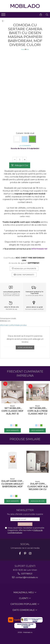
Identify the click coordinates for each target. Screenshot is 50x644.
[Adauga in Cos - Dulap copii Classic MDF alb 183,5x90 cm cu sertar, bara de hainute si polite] (38, 501)
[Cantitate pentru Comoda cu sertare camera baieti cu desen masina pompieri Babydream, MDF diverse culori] (20, 160)
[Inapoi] (2, 21)
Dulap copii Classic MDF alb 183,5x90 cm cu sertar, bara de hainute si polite (38, 487)
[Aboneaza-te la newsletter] (25, 524)
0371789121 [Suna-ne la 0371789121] (25, 574)
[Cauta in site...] (47, 15)
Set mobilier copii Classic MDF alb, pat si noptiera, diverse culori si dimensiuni (12, 411)
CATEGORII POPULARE (24, 604)
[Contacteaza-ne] (34, 15)
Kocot (12, 406)
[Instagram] (30, 553)
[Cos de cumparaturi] (41, 15)
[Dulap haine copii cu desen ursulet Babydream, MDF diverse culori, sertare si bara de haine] (13, 460)
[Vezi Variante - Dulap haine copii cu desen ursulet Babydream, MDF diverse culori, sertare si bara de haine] (13, 501)
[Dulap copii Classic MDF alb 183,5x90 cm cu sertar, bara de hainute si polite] (38, 462)
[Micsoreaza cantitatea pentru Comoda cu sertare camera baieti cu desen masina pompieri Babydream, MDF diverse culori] (15, 160)
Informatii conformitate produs (13, 325)
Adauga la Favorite (24, 268)
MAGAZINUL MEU (24, 592)
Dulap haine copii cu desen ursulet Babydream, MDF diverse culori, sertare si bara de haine (12, 484)
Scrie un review (25, 347)
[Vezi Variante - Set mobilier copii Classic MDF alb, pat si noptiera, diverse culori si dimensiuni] (13, 430)
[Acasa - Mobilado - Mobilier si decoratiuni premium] (25, 6)
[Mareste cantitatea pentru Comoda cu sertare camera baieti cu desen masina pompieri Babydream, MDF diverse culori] (25, 160)
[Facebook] (20, 553)
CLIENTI (24, 598)
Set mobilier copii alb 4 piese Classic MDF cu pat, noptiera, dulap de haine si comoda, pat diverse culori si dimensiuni (37, 411)
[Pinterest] (25, 553)
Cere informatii (24, 275)
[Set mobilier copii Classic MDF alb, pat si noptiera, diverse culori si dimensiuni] (13, 392)
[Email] (25, 519)
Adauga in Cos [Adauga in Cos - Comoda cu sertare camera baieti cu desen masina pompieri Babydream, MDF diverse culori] (21, 165)
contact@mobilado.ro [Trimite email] (25, 577)
